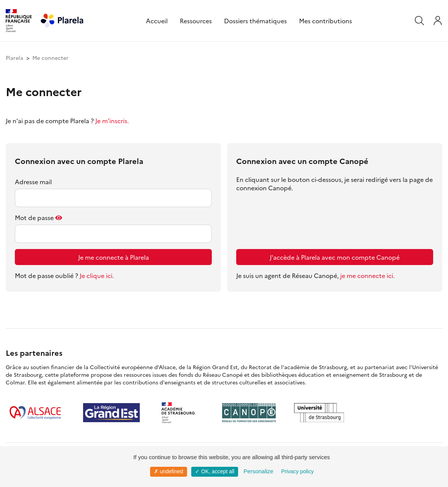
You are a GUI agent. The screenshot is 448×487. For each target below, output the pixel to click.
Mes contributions (326, 21)
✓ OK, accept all (215, 471)
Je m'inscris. (112, 121)
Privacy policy (298, 471)
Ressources (196, 21)
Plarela (14, 58)
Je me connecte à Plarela (114, 257)
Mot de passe (34, 217)
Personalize (258, 471)
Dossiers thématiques (255, 21)
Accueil (157, 21)
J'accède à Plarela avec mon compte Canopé (335, 257)
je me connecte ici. (367, 275)
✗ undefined (169, 471)
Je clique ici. (97, 275)
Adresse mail (33, 182)
